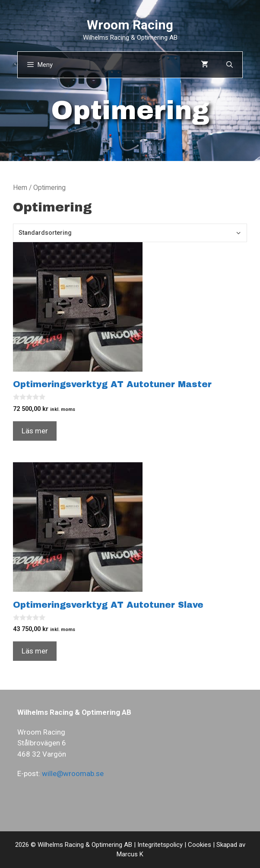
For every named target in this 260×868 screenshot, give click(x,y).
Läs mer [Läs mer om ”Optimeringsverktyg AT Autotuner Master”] (35, 431)
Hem (20, 188)
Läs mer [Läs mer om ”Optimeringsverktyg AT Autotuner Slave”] (35, 651)
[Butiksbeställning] (130, 233)
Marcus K (130, 854)
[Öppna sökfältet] (230, 65)
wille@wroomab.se (73, 773)
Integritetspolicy (160, 845)
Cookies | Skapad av (217, 845)
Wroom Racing (130, 25)
